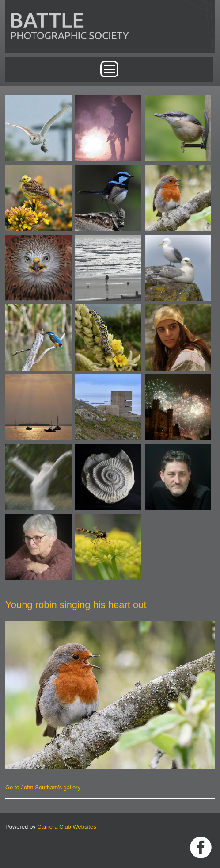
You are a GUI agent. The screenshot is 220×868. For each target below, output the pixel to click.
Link (201, 847)
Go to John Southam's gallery (43, 787)
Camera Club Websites (66, 827)
